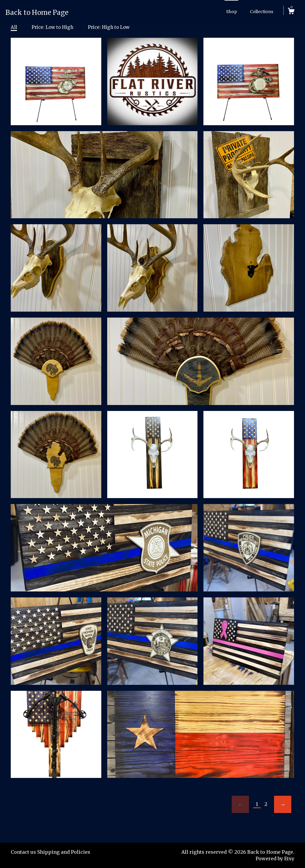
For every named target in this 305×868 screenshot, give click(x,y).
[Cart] (291, 12)
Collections (262, 12)
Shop (231, 12)
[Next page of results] (283, 804)
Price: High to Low (109, 27)
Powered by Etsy (275, 858)
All (14, 27)
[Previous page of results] (240, 804)
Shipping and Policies (64, 852)
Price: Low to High (52, 27)
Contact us (23, 852)
